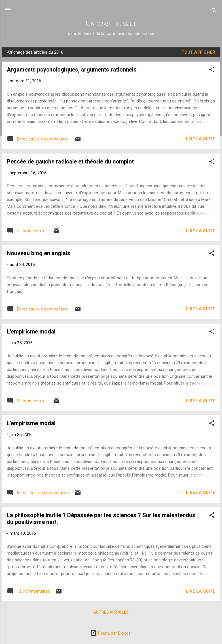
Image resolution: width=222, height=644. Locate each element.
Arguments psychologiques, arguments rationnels (72, 70)
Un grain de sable (111, 24)
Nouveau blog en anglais (39, 253)
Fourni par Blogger (111, 633)
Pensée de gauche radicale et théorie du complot (70, 161)
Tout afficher (198, 52)
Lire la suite (201, 139)
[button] (212, 71)
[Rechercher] (214, 11)
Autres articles (111, 612)
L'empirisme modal (31, 332)
